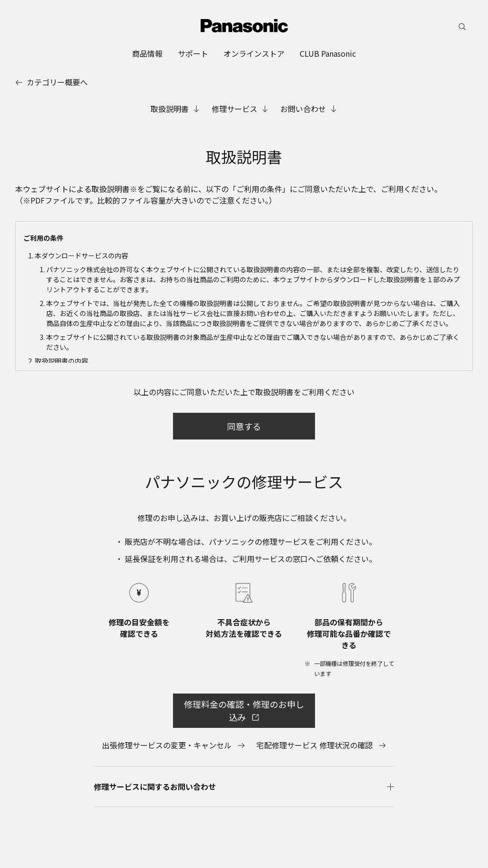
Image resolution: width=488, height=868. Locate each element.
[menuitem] (147, 53)
